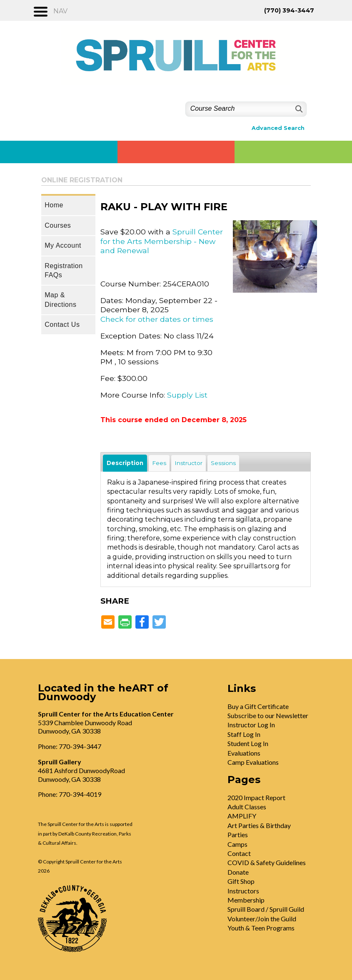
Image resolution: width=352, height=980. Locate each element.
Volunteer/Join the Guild (262, 919)
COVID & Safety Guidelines (267, 862)
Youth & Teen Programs (261, 928)
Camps (237, 844)
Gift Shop (241, 881)
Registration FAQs (64, 270)
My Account (63, 245)
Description (125, 463)
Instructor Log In (251, 725)
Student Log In (248, 743)
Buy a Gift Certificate (258, 706)
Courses (58, 225)
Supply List (187, 395)
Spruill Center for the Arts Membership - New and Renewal (162, 241)
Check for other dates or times (157, 319)
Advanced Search (278, 128)
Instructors (243, 891)
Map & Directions (60, 300)
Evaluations (244, 753)
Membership (246, 900)
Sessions (223, 463)
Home (54, 205)
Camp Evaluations (253, 762)
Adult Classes (247, 807)
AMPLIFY (242, 816)
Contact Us (62, 325)
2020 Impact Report (256, 797)
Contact (239, 853)
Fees (159, 463)
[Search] (298, 109)
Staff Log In (244, 734)
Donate (238, 872)
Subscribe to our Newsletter (268, 715)
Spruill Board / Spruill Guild (266, 909)
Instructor (188, 463)
